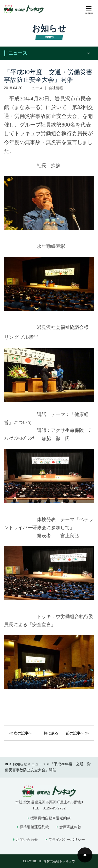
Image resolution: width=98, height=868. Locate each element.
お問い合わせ (27, 840)
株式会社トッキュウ (61, 861)
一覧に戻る (49, 733)
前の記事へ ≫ (77, 733)
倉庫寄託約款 (70, 827)
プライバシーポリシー (67, 840)
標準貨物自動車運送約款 (50, 818)
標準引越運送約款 (34, 827)
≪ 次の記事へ (21, 733)
